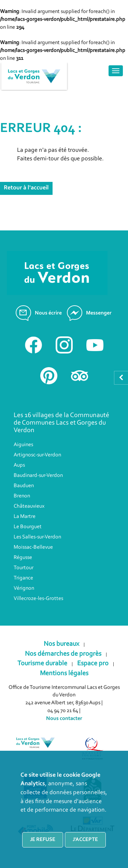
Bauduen (24, 486)
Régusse (23, 558)
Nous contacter (64, 719)
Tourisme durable (42, 664)
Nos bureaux (61, 644)
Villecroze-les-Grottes (38, 599)
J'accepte (85, 840)
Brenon (22, 496)
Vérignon (24, 588)
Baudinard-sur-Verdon (38, 476)
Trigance (23, 578)
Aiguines (23, 445)
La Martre (25, 517)
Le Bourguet (28, 527)
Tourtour (24, 568)
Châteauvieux (29, 506)
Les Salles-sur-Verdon (37, 537)
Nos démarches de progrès (63, 654)
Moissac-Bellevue (33, 547)
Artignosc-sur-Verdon (37, 455)
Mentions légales (64, 673)
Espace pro (93, 664)
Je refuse (43, 840)
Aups (19, 465)
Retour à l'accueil (26, 188)
